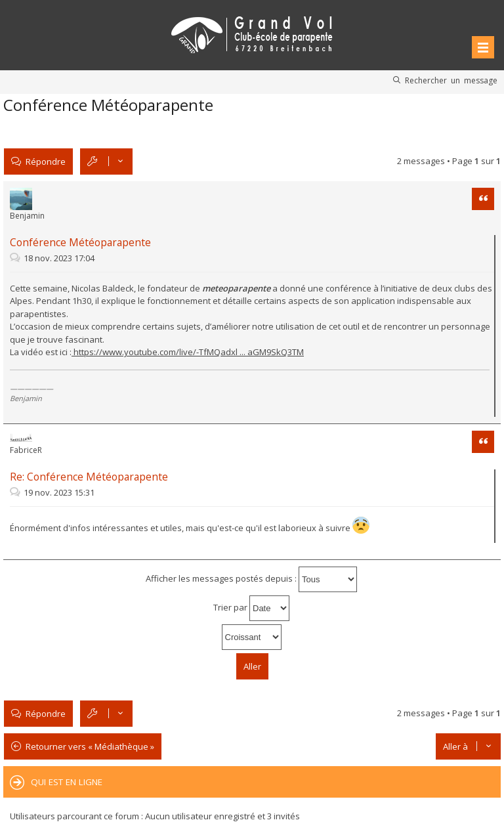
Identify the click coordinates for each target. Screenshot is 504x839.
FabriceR (26, 450)
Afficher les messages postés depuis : (251, 579)
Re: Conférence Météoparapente (89, 477)
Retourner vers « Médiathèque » (90, 746)
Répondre (46, 161)
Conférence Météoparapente (108, 105)
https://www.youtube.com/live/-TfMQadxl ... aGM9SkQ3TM (188, 352)
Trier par (251, 608)
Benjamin (27, 216)
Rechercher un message (451, 80)
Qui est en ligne (67, 782)
